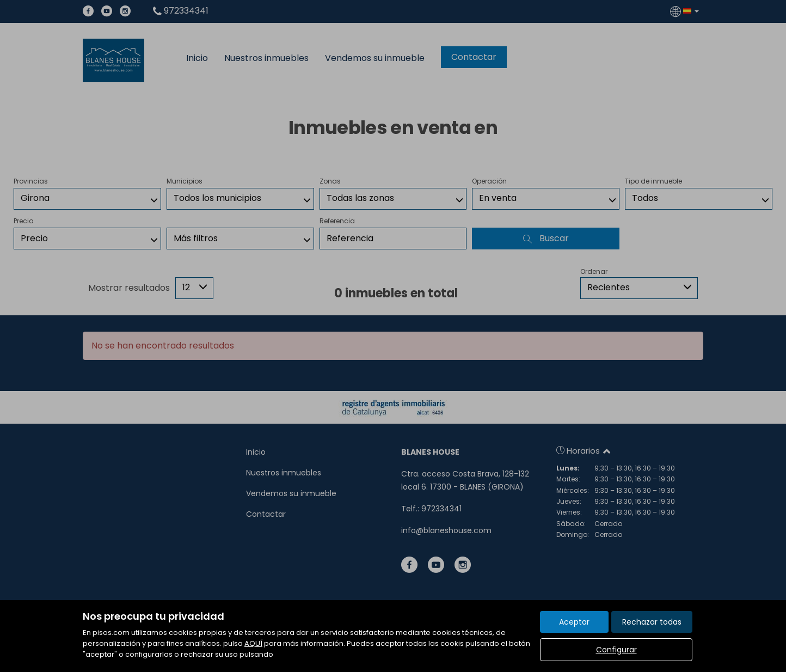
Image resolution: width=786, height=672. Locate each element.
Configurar (616, 650)
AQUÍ (253, 643)
